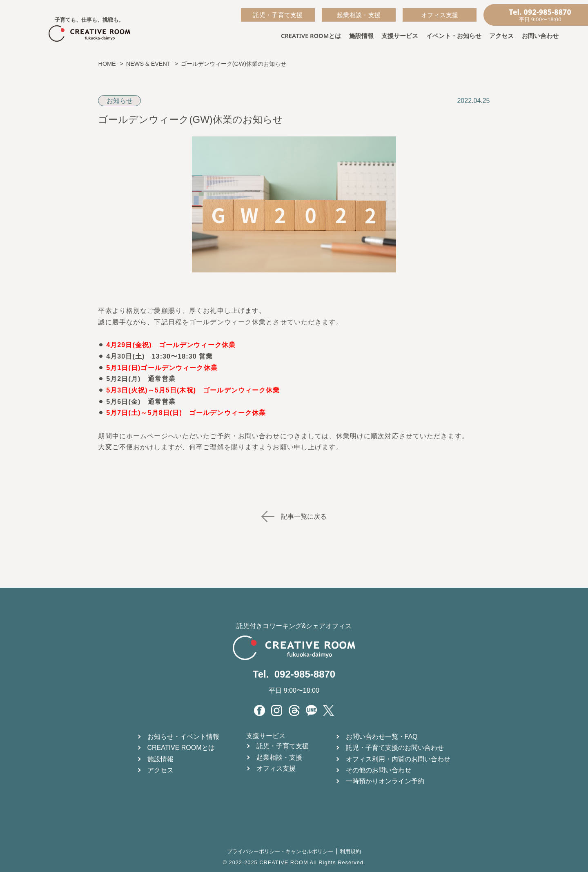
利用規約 (350, 851)
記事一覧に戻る (294, 516)
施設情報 (361, 36)
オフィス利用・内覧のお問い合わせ (398, 759)
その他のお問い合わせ (379, 770)
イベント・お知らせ (454, 36)
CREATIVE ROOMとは (311, 36)
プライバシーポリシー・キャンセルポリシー (280, 851)
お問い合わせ (540, 36)
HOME (107, 64)
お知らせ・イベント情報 (183, 737)
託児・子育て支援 (278, 15)
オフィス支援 (440, 15)
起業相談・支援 (359, 15)
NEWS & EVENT (148, 64)
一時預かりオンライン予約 (385, 781)
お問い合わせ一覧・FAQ (382, 737)
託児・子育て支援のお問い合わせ (395, 748)
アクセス (501, 36)
